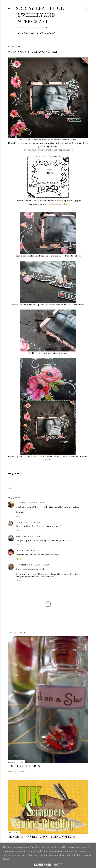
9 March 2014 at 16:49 (31, 551)
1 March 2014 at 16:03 (35, 503)
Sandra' (60, 201)
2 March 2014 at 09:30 (31, 536)
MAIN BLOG (36, 456)
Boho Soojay (47, 33)
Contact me (31, 33)
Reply (19, 516)
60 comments (20, 771)
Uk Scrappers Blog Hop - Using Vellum (41, 837)
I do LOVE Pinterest (25, 766)
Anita (19, 536)
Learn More (43, 865)
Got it (59, 865)
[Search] (87, 8)
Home (19, 33)
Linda (19, 551)
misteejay (21, 503)
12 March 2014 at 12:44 (40, 565)
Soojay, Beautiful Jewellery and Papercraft (40, 15)
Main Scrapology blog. (57, 204)
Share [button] (10, 488)
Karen (19, 522)
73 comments (20, 842)
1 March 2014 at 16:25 (31, 522)
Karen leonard (23, 565)
